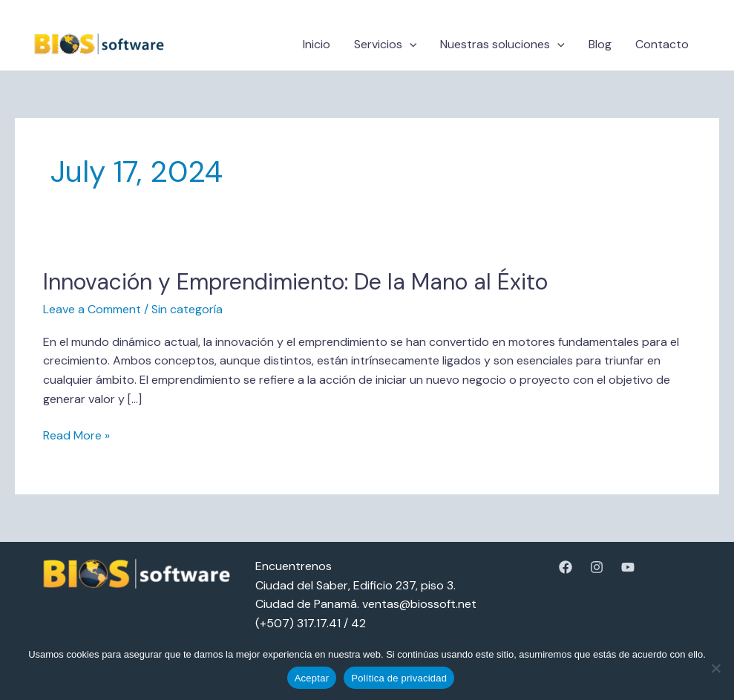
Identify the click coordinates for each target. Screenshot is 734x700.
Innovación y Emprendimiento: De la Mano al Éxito (295, 282)
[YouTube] (628, 567)
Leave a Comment (92, 309)
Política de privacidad (399, 678)
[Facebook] (566, 567)
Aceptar (312, 678)
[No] (715, 668)
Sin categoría (187, 309)
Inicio (317, 44)
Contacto (662, 44)
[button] (410, 44)
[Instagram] (597, 567)
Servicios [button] (386, 44)
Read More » (76, 435)
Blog (600, 44)
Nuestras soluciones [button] (502, 44)
